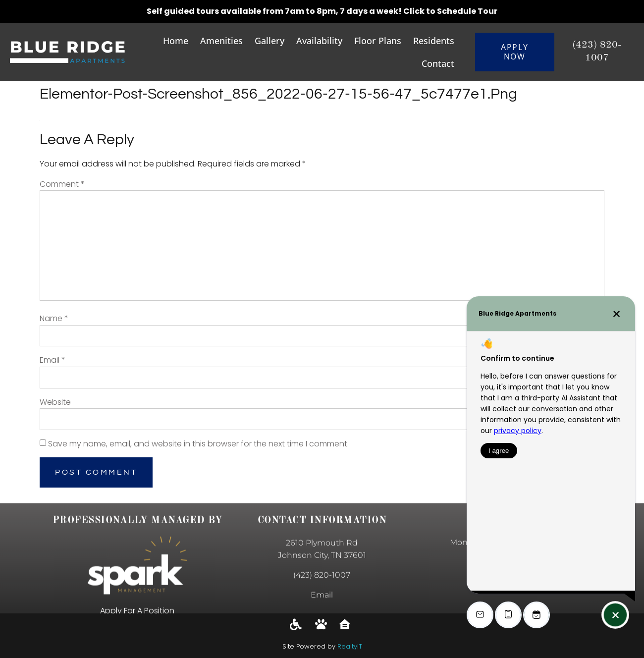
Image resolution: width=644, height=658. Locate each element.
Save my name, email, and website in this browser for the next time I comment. (198, 444)
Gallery (269, 41)
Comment (62, 184)
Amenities (221, 41)
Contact (438, 63)
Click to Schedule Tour (450, 11)
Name (54, 318)
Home (176, 41)
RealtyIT (350, 646)
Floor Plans (378, 41)
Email (53, 360)
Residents (434, 41)
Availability (319, 41)
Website (55, 402)
